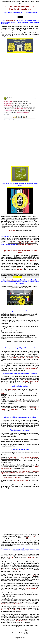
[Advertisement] (20, 74)
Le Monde (15, 342)
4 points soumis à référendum (20, 311)
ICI (15, 546)
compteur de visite (20, 638)
